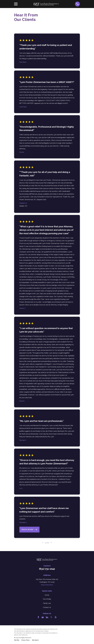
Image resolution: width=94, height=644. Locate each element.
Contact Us (47, 607)
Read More (29, 530)
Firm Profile (47, 599)
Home (47, 595)
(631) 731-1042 (47, 569)
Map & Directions (47, 585)
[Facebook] (38, 617)
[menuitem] (17, 640)
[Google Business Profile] (43, 617)
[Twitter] (51, 617)
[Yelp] (56, 617)
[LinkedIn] (47, 617)
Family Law (47, 603)
